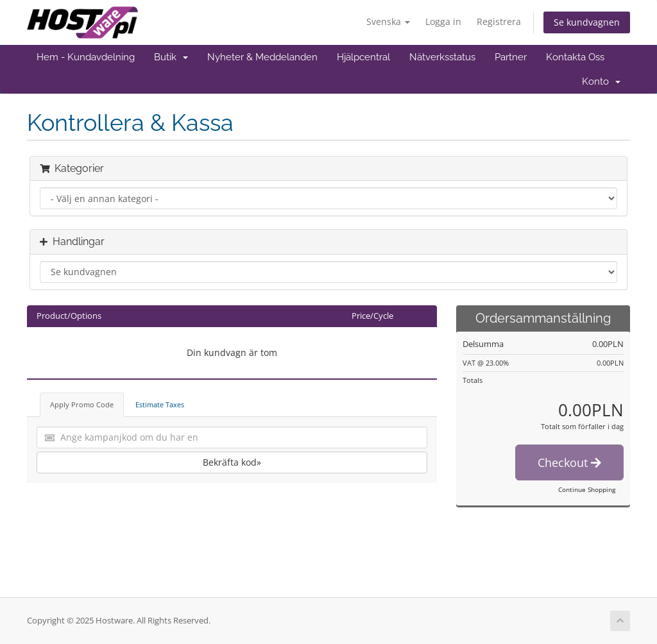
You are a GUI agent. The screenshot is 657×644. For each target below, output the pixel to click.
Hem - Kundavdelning (86, 57)
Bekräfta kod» (232, 462)
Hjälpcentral (363, 57)
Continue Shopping (587, 489)
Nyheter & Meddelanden (262, 57)
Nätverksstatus (442, 57)
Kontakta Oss (575, 57)
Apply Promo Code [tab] (82, 404)
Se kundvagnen (587, 22)
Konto (601, 81)
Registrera (499, 21)
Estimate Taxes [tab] (160, 404)
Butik (171, 57)
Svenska (388, 21)
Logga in (443, 21)
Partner (511, 57)
